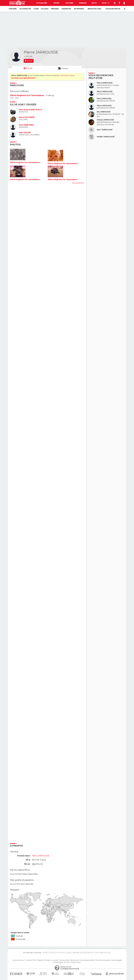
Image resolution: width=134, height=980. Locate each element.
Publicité (40, 960)
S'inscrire (13, 9)
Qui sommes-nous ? (19, 960)
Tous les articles (64, 960)
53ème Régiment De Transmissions (27, 95)
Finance (83, 3)
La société (55, 960)
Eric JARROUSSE (104, 112)
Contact (29, 960)
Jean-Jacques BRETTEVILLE (31, 110)
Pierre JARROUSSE (105, 83)
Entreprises (79, 9)
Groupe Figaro (58, 962)
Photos (65, 68)
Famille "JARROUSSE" (106, 137)
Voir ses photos (78, 183)
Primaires (55, 9)
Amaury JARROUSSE (105, 120)
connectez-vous (66, 75)
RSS (34, 960)
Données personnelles (87, 960)
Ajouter (30, 61)
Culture (69, 3)
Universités (66, 9)
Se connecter (25, 9)
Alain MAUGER (25, 133)
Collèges (45, 9)
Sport (56, 3)
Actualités (42, 3)
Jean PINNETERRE (26, 125)
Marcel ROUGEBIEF (27, 117)
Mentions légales (116, 960)
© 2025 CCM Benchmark (72, 962)
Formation (47, 960)
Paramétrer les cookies (103, 960)
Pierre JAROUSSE (104, 99)
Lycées (36, 9)
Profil (30, 68)
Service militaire (94, 9)
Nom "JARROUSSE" (105, 130)
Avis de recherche (113, 9)
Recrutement (75, 960)
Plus (106, 3)
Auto (94, 3)
